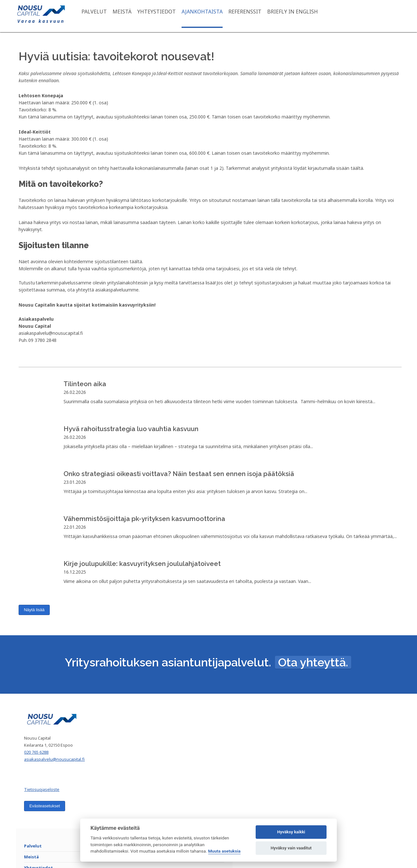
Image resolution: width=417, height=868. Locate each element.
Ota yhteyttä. (313, 683)
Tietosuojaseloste (55, 819)
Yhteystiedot (168, 16)
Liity (371, 763)
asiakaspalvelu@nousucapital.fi (67, 789)
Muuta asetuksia (224, 851)
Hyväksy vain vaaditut (291, 848)
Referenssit (256, 16)
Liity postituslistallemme (338, 739)
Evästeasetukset (57, 836)
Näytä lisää (34, 620)
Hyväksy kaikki (291, 832)
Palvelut (105, 16)
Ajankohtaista (213, 16)
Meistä (133, 16)
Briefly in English (304, 16)
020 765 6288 (49, 782)
